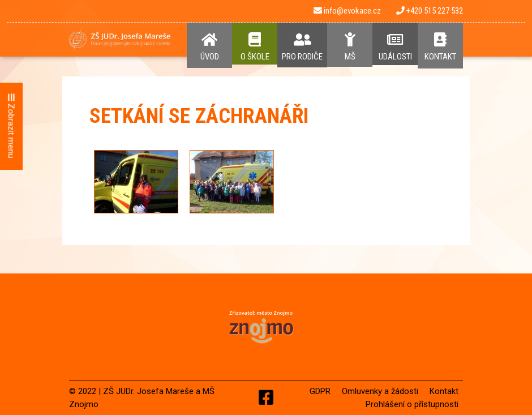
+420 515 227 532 (430, 11)
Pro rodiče (302, 47)
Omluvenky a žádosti (380, 391)
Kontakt (440, 47)
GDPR (320, 391)
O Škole (255, 47)
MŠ (350, 47)
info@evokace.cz (347, 11)
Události (395, 47)
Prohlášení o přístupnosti (412, 404)
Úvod (209, 47)
